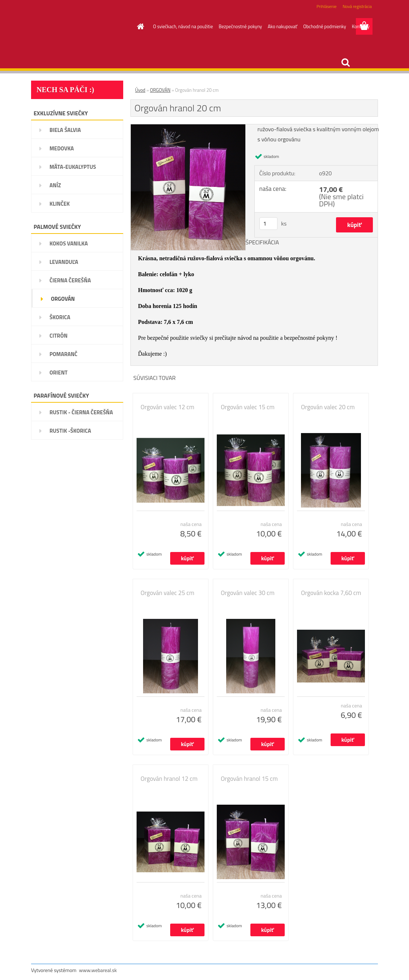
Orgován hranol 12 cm (169, 779)
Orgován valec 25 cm (167, 593)
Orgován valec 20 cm (328, 407)
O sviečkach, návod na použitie (183, 26)
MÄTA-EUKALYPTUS (73, 167)
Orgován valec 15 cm (248, 407)
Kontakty (361, 26)
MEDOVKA (62, 148)
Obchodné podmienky (325, 26)
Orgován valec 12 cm (167, 407)
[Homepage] (139, 26)
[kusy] (268, 224)
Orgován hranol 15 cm (249, 779)
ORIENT (59, 373)
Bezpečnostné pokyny (240, 26)
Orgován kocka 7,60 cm (331, 593)
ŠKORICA (60, 317)
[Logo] (81, 27)
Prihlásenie (326, 6)
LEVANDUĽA (64, 262)
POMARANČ (63, 354)
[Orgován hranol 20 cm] (188, 127)
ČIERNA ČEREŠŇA (70, 280)
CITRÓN (59, 336)
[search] (345, 63)
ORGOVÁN (63, 299)
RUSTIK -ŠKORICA (70, 431)
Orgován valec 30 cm (248, 593)
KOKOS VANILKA (69, 243)
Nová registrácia (357, 6)
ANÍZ (55, 185)
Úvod (140, 90)
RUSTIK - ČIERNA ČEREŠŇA (81, 412)
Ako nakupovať (283, 26)
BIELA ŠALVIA (65, 130)
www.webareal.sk (98, 970)
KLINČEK (60, 204)
